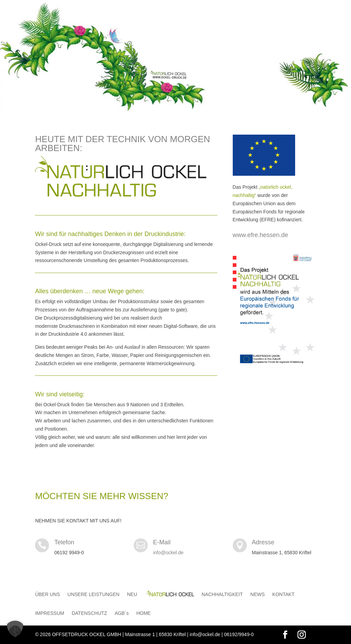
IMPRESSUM (50, 613)
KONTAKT (283, 594)
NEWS (257, 594)
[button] (15, 629)
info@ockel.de (168, 553)
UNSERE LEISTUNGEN (94, 594)
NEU (132, 594)
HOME (144, 613)
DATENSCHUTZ (89, 613)
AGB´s (122, 613)
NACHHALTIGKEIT (222, 594)
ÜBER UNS (47, 594)
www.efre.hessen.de (261, 235)
